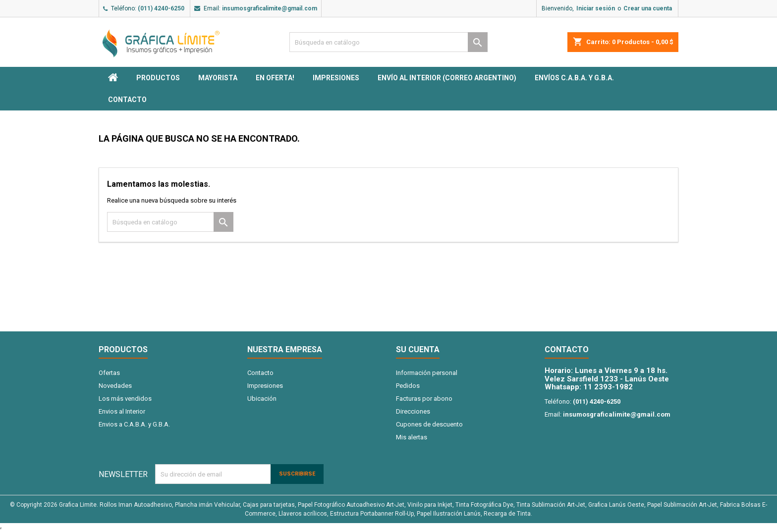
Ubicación (262, 399)
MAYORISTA (218, 78)
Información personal (427, 373)
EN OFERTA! (275, 78)
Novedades (115, 386)
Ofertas (109, 373)
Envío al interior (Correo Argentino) (447, 78)
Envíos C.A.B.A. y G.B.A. (574, 78)
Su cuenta (418, 349)
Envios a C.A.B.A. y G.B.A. (134, 424)
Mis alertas (412, 437)
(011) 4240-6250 (161, 8)
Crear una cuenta (648, 8)
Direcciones (413, 411)
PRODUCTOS (158, 78)
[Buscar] (388, 42)
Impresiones (336, 78)
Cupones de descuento (429, 424)
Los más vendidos (125, 399)
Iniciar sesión (596, 8)
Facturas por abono (424, 399)
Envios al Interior (122, 411)
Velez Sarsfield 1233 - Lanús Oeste (607, 379)
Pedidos (408, 386)
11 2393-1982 (608, 387)
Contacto (127, 100)
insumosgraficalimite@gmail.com (270, 8)
